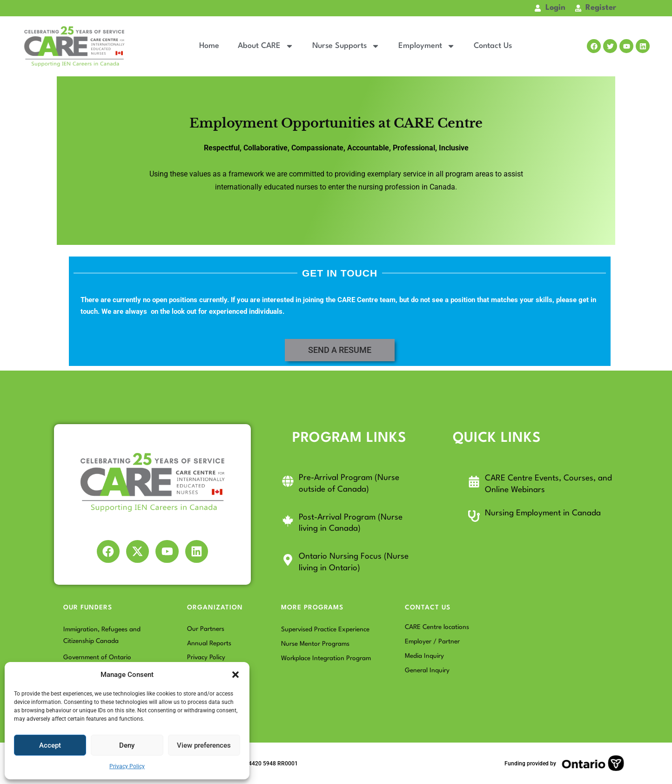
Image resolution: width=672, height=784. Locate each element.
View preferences (204, 745)
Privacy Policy (127, 766)
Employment (427, 46)
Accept (50, 745)
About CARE (266, 46)
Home (209, 46)
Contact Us (493, 46)
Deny (127, 745)
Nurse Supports (346, 46)
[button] (235, 675)
